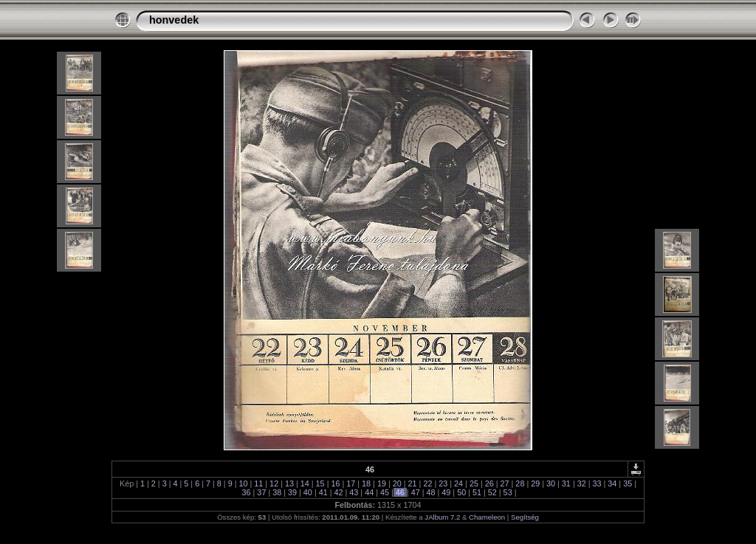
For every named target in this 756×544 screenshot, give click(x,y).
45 (385, 492)
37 (261, 492)
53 (508, 492)
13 (289, 483)
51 (477, 492)
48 (430, 492)
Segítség (525, 517)
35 (628, 483)
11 (258, 483)
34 (612, 483)
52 (492, 492)
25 (474, 483)
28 (520, 483)
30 (551, 483)
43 (354, 492)
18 (366, 483)
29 (535, 483)
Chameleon (487, 517)
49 (446, 492)
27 (505, 483)
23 (443, 483)
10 (243, 483)
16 (335, 483)
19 (382, 483)
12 (274, 483)
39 (292, 492)
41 (323, 492)
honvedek (174, 20)
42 (339, 492)
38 (277, 492)
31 (566, 483)
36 (247, 492)
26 (489, 483)
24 (458, 483)
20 (397, 483)
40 (308, 492)
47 (416, 492)
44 (369, 492)
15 (320, 483)
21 (413, 483)
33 (597, 483)
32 (582, 483)
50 (461, 492)
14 (305, 483)
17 (351, 483)
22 (427, 483)
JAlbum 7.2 (442, 517)
